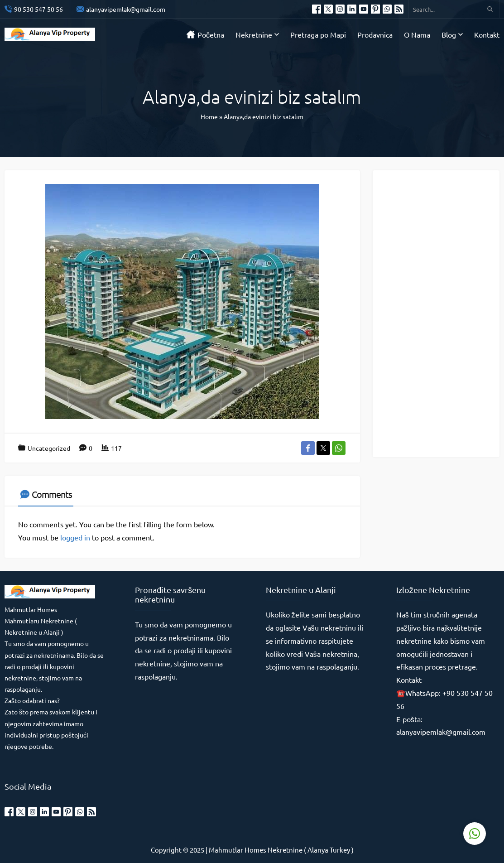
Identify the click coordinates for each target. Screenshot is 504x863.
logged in (75, 537)
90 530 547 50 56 (38, 9)
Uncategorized (49, 448)
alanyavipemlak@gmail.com (126, 9)
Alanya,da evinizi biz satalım (264, 116)
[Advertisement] (442, 313)
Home (209, 116)
